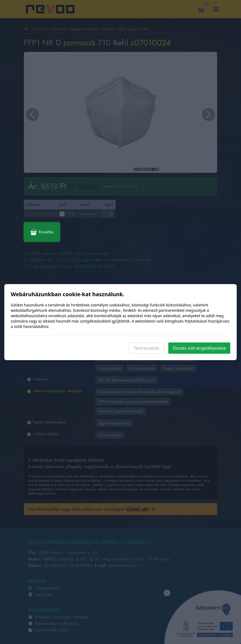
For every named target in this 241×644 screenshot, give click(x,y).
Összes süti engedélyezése (199, 348)
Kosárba (42, 232)
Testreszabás (147, 348)
